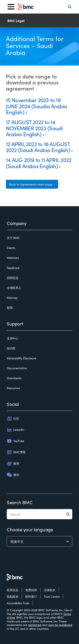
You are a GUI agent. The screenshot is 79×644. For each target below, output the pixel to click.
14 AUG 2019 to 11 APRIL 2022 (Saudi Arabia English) (39, 163)
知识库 (11, 348)
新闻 (10, 308)
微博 (13, 463)
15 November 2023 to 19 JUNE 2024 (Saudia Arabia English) (36, 106)
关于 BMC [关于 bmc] (13, 238)
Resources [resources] (13, 388)
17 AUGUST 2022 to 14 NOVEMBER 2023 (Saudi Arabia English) (34, 128)
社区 (13, 419)
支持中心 (13, 338)
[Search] (70, 7)
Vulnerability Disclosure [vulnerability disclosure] (21, 358)
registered (35, 625)
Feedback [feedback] (13, 268)
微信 (13, 475)
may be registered (60, 625)
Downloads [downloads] (14, 378)
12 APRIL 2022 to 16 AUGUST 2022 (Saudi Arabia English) (38, 147)
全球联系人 (14, 288)
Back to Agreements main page (31, 184)
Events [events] (11, 248)
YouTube (15, 441)
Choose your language (30, 529)
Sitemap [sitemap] (12, 298)
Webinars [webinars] (13, 258)
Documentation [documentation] (17, 368)
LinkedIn (15, 430)
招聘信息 (13, 278)
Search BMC (20, 502)
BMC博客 (16, 452)
